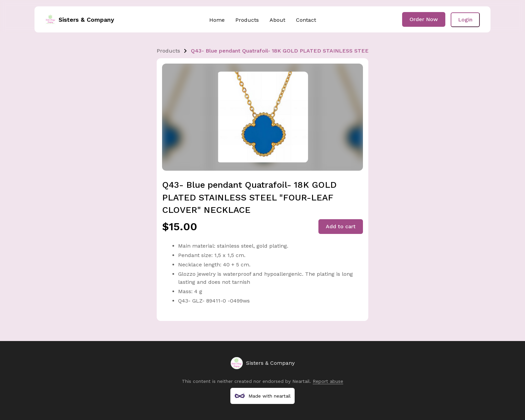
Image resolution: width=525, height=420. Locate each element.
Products (247, 20)
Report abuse (328, 381)
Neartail (301, 381)
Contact (306, 20)
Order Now (424, 19)
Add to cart (341, 226)
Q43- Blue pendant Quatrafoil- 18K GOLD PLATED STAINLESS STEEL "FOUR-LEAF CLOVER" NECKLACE (328, 51)
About (277, 20)
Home (217, 20)
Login (465, 20)
